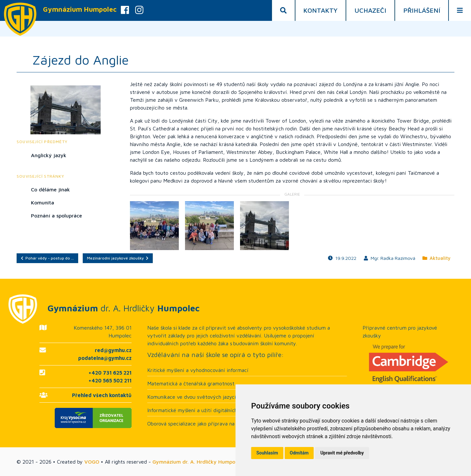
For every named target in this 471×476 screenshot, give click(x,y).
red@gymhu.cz (113, 350)
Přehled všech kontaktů (102, 395)
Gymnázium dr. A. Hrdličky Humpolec (197, 462)
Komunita (43, 202)
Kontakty (320, 10)
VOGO (92, 462)
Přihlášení (422, 10)
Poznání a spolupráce (57, 216)
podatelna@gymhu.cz (105, 358)
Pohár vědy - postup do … (47, 258)
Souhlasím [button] (267, 453)
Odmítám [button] (299, 453)
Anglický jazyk (49, 155)
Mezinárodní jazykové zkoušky (118, 258)
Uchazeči (370, 10)
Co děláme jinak (50, 189)
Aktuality (436, 258)
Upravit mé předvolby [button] (342, 453)
